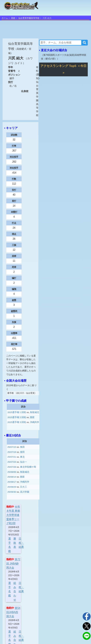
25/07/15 (12, 447)
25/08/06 (12, 472)
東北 (22, 457)
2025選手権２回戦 (17, 417)
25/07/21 (12, 457)
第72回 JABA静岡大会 (13, 563)
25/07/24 (12, 462)
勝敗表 (15, 543)
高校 (13, 18)
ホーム (5, 18)
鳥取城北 (35, 412)
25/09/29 (12, 487)
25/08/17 (12, 482)
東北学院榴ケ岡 (28, 467)
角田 (22, 447)
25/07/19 (12, 452)
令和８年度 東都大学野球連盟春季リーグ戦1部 (13, 515)
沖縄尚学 (35, 422)
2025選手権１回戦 (17, 412)
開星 (32, 417)
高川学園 (25, 492)
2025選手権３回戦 (17, 422)
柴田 (22, 452)
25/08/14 (12, 477)
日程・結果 (21, 543)
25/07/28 (12, 467)
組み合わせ (15, 591)
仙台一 (24, 462)
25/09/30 (12, 492)
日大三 (24, 487)
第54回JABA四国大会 (13, 612)
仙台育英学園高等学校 (29, 18)
